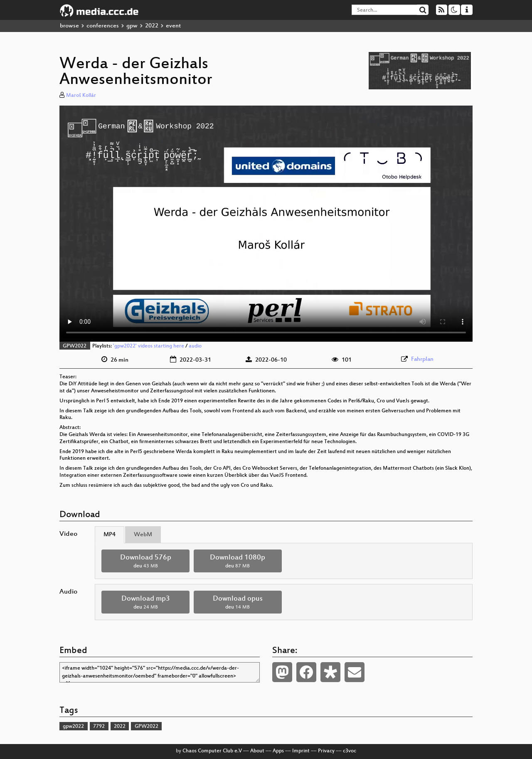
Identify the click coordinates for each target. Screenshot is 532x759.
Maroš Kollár (81, 96)
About (257, 751)
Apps (278, 751)
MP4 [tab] (110, 535)
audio (195, 346)
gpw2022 (73, 727)
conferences (103, 26)
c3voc (350, 751)
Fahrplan (422, 359)
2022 (152, 26)
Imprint (301, 751)
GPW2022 (75, 346)
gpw (132, 26)
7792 (99, 727)
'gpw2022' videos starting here (149, 346)
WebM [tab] (143, 535)
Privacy (326, 751)
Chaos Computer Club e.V (212, 751)
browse (69, 26)
